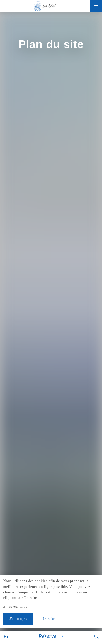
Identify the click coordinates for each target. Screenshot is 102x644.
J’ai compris (18, 619)
